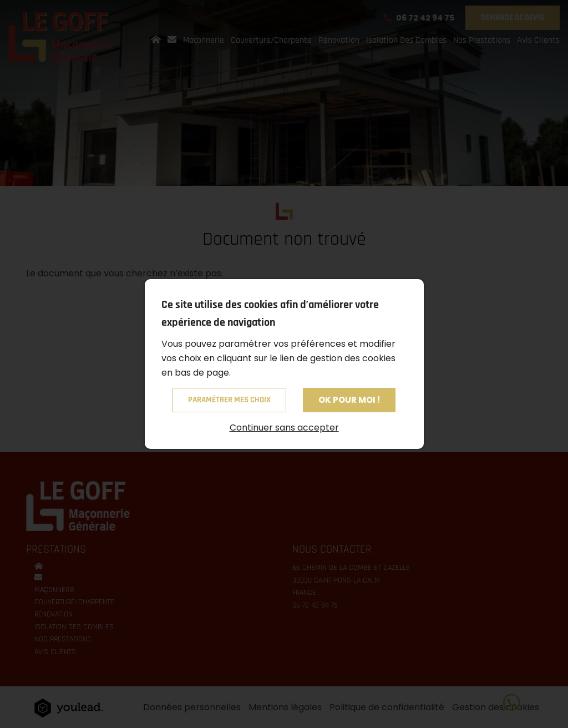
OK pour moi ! (349, 400)
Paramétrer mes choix (229, 400)
